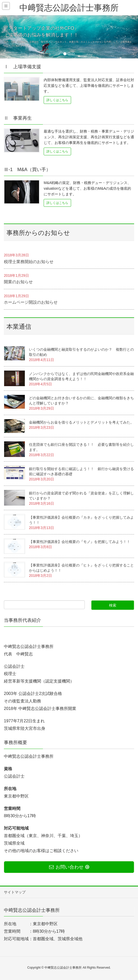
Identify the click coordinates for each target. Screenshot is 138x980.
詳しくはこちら (57, 100)
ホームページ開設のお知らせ (31, 302)
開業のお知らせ (18, 282)
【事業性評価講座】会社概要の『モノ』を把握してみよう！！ (80, 542)
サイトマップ (15, 892)
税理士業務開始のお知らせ (29, 262)
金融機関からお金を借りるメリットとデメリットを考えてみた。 (81, 422)
